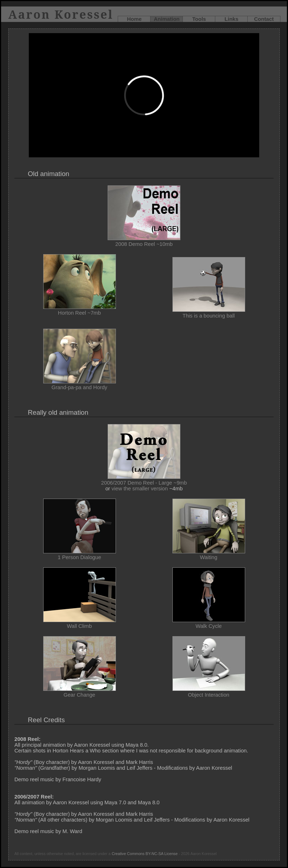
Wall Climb (80, 623)
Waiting (209, 554)
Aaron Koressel (61, 14)
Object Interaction (209, 692)
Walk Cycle (209, 623)
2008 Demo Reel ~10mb (144, 241)
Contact (264, 19)
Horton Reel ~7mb (80, 310)
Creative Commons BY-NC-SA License (145, 854)
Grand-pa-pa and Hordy (80, 384)
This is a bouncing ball (209, 313)
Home (134, 19)
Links (231, 19)
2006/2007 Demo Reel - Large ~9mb (144, 480)
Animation (167, 19)
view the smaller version (140, 489)
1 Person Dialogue (80, 554)
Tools (199, 19)
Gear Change (80, 692)
